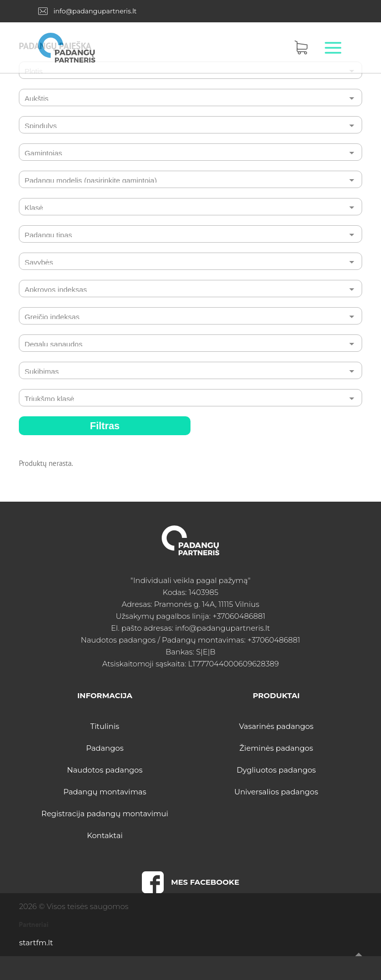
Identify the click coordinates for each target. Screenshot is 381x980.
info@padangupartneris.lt (95, 11)
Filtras (105, 426)
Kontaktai (105, 835)
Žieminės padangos (276, 748)
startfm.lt (36, 943)
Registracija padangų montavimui (105, 814)
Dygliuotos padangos (276, 770)
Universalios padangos (276, 792)
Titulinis (105, 726)
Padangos (105, 748)
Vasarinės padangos (276, 726)
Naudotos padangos (105, 770)
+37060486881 (239, 616)
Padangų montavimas (105, 792)
